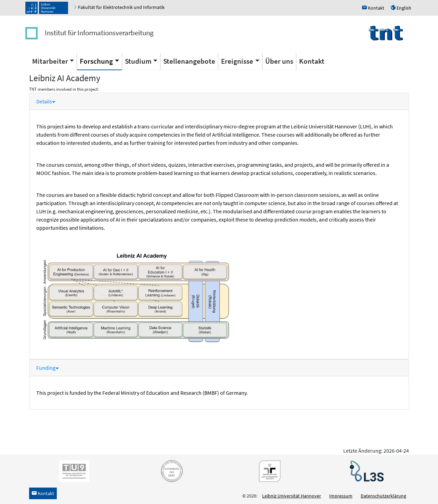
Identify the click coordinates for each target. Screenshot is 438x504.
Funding (48, 368)
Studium (138, 61)
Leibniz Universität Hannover (292, 496)
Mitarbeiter (50, 61)
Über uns (279, 61)
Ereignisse (237, 61)
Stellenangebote (189, 61)
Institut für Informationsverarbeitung (99, 33)
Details (46, 101)
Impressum (341, 496)
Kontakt (312, 61)
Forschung (96, 61)
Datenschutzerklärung (383, 496)
